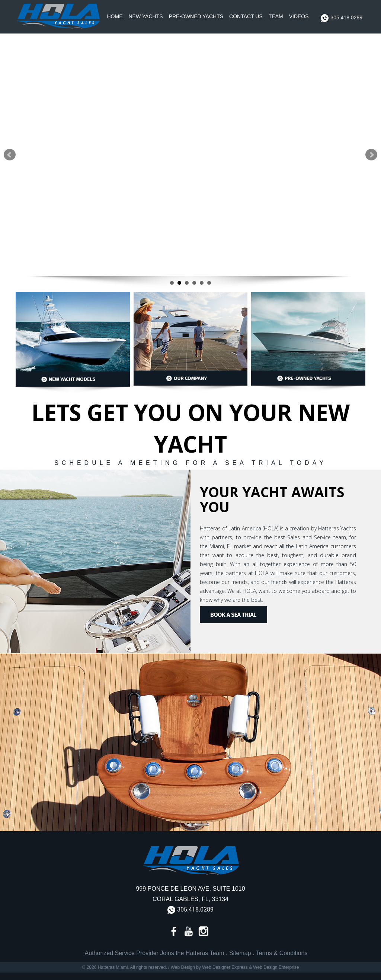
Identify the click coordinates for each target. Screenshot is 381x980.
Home (115, 16)
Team (276, 16)
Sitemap (240, 953)
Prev (10, 155)
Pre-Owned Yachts (196, 16)
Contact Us (246, 16)
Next (371, 155)
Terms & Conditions (282, 953)
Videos (299, 16)
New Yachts (146, 16)
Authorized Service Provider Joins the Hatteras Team (155, 953)
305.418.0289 (342, 18)
